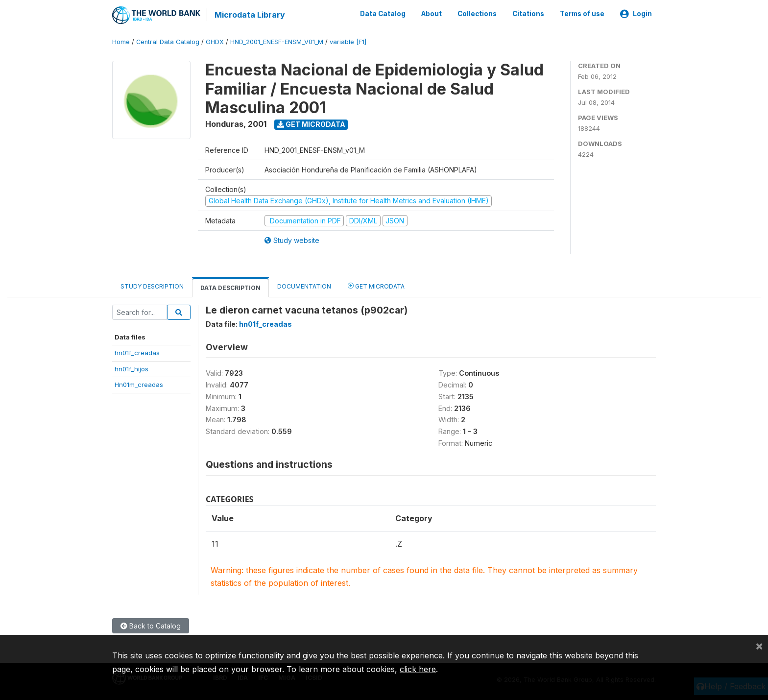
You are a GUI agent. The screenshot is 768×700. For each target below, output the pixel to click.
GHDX (215, 41)
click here (418, 669)
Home (121, 41)
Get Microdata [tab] (376, 285)
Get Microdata (311, 124)
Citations (528, 14)
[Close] (759, 646)
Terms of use (582, 14)
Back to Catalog (151, 625)
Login (636, 14)
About (432, 14)
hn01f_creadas (137, 352)
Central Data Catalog (168, 41)
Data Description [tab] (230, 287)
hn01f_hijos (132, 368)
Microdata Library (249, 15)
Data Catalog (383, 14)
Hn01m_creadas (139, 384)
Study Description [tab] (152, 286)
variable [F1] (348, 41)
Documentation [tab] (304, 286)
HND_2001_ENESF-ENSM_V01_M (277, 41)
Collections (477, 14)
